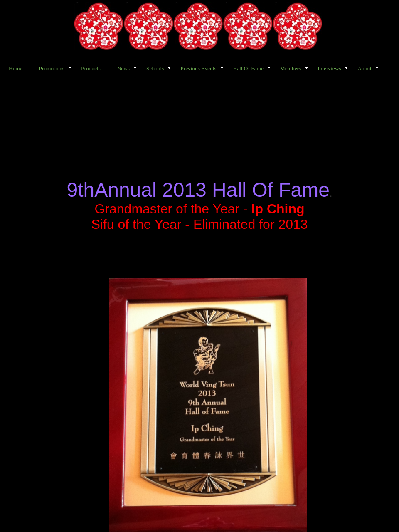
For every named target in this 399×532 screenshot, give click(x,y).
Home (16, 68)
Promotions (52, 68)
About (364, 68)
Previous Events (198, 68)
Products (91, 68)
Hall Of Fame (248, 68)
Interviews (329, 68)
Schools (155, 68)
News (123, 68)
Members (291, 68)
